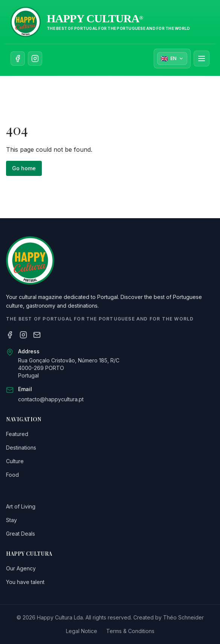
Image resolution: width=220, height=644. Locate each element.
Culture (15, 461)
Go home (24, 168)
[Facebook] (10, 335)
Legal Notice (82, 631)
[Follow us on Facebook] (18, 59)
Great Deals (21, 534)
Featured (17, 434)
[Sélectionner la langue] (172, 59)
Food (12, 475)
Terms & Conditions (130, 631)
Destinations (21, 448)
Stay (11, 520)
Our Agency (21, 568)
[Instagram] (23, 335)
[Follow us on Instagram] (35, 59)
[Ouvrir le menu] (202, 59)
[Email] (37, 335)
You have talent (25, 582)
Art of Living (21, 506)
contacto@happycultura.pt (51, 399)
